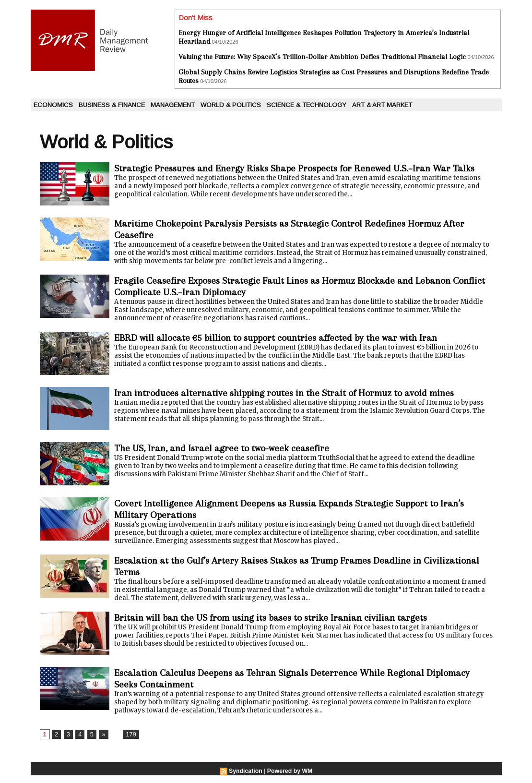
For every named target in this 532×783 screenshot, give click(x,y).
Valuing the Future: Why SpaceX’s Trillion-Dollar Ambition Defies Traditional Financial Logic (322, 57)
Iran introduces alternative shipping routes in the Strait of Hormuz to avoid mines (297, 398)
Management (173, 105)
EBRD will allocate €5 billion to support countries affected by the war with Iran (288, 343)
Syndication (246, 779)
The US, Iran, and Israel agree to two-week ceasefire (229, 453)
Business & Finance (112, 105)
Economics (53, 105)
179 (129, 742)
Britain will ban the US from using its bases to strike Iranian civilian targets (283, 624)
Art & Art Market (382, 105)
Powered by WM (289, 779)
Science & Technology (307, 105)
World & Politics (231, 105)
